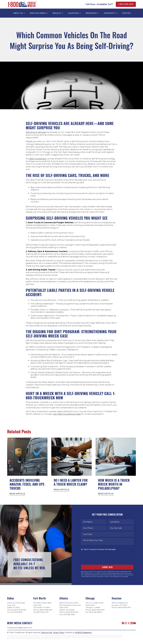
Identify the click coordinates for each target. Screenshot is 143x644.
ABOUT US (18, 13)
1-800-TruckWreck (37, 159)
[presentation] (99, 557)
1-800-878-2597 (126, 4)
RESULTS (57, 13)
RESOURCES (91, 13)
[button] (19, 13)
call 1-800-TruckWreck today (67, 414)
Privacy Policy (59, 633)
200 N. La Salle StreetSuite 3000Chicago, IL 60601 (94, 605)
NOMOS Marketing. (83, 633)
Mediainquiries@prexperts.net (20, 628)
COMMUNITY (110, 13)
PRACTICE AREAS (38, 13)
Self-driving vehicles (36, 132)
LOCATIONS (73, 13)
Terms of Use (47, 633)
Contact (127, 13)
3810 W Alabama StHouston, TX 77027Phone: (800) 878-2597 (121, 605)
